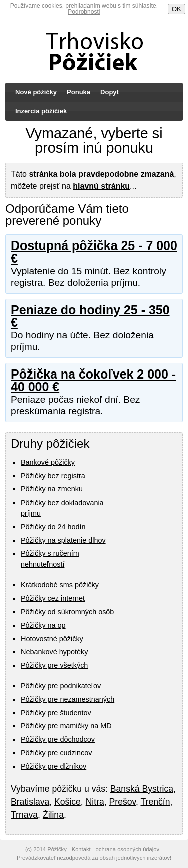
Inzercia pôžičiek (41, 111)
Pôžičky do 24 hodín (53, 527)
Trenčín (155, 802)
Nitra (95, 802)
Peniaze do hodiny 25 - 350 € (90, 316)
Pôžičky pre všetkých (54, 665)
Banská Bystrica (142, 789)
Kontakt (81, 849)
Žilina (53, 815)
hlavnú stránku (101, 186)
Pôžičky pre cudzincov (56, 753)
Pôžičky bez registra (53, 476)
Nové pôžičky (36, 92)
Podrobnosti (84, 12)
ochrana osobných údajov (128, 849)
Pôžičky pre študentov (56, 713)
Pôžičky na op (43, 625)
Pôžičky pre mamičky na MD (66, 726)
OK (177, 9)
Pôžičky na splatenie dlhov (63, 540)
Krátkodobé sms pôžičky (60, 585)
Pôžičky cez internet (53, 598)
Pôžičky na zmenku (52, 489)
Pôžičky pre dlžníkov (53, 766)
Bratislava (30, 802)
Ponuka (78, 92)
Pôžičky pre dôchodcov (58, 739)
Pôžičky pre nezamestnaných (67, 699)
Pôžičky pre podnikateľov (61, 686)
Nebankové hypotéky (54, 652)
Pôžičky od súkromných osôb (67, 612)
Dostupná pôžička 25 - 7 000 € (94, 252)
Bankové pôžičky (48, 462)
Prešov (123, 802)
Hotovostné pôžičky (52, 639)
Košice (67, 802)
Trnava (24, 815)
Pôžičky (57, 849)
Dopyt (110, 92)
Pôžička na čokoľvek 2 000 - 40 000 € (93, 380)
